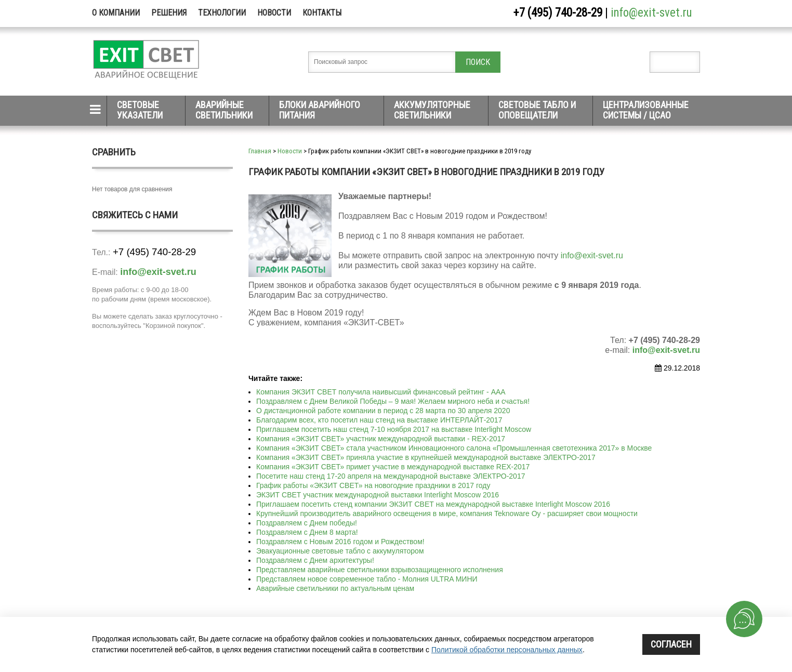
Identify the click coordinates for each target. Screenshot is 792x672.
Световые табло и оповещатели (537, 110)
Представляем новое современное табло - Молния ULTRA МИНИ (367, 579)
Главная (260, 151)
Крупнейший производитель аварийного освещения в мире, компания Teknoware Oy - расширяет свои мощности (447, 513)
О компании (116, 13)
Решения (169, 13)
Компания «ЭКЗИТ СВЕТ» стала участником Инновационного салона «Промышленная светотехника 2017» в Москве (454, 448)
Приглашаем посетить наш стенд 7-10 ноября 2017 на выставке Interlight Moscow (394, 429)
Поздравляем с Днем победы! (307, 523)
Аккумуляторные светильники (432, 110)
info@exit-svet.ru (651, 13)
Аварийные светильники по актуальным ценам (335, 588)
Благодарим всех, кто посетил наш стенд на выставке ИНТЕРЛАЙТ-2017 (379, 420)
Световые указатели (140, 110)
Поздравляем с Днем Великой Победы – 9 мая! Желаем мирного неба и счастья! (393, 401)
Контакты (322, 13)
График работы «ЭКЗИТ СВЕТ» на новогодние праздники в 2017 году (373, 485)
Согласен (671, 644)
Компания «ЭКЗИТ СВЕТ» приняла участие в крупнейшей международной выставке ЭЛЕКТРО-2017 (426, 457)
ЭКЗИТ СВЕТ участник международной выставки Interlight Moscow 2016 (378, 495)
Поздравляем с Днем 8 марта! (307, 532)
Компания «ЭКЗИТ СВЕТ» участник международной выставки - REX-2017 (381, 439)
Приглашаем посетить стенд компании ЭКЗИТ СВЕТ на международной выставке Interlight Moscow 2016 (433, 504)
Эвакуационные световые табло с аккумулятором (340, 551)
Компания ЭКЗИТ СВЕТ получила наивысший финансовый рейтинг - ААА (381, 392)
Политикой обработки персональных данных (507, 650)
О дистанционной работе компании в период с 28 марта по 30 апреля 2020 (383, 411)
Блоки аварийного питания (320, 110)
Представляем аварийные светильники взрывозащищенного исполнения (380, 570)
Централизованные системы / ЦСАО (646, 110)
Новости (274, 13)
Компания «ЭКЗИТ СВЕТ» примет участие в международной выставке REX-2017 (393, 467)
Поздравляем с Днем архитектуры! (315, 560)
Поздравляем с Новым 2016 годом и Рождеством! (340, 542)
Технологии (222, 13)
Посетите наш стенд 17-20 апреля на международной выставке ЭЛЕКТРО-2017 (391, 476)
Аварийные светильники (224, 110)
